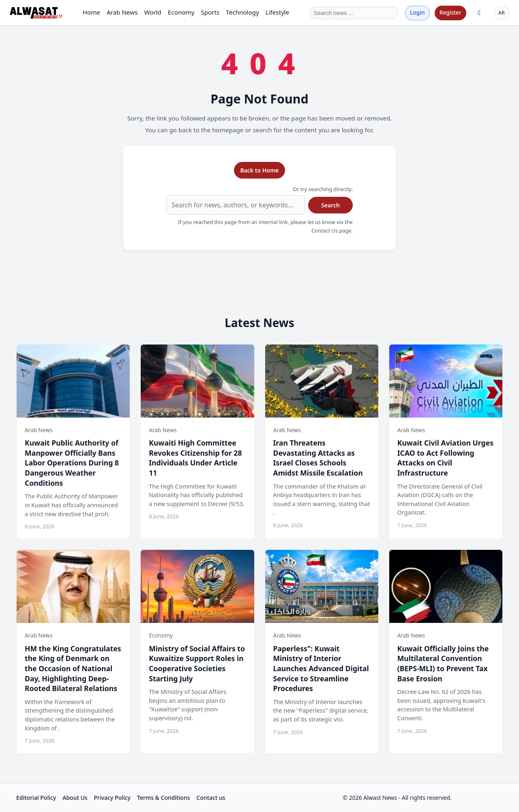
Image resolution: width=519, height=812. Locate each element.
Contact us (211, 798)
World (153, 12)
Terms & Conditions (163, 798)
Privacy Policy (112, 798)
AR (502, 13)
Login (417, 12)
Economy (181, 12)
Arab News (122, 12)
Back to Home (259, 170)
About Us (75, 798)
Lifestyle (278, 12)
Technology (242, 12)
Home (91, 12)
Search (330, 205)
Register (450, 12)
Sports (210, 12)
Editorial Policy (36, 798)
